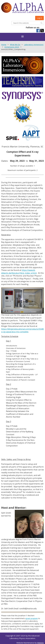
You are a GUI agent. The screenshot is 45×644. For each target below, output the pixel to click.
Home (4, 45)
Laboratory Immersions (34, 45)
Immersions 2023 (12, 47)
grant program (32, 618)
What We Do (15, 45)
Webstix (40, 643)
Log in (39, 18)
